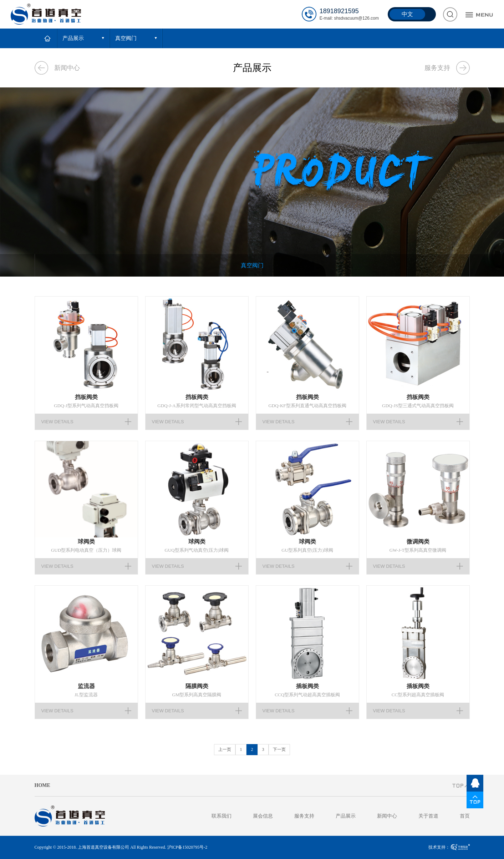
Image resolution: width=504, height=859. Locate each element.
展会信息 (263, 816)
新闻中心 (67, 68)
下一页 (279, 749)
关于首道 (428, 816)
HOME (42, 785)
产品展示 (346, 816)
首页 (465, 816)
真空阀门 (252, 265)
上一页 (225, 749)
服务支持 (437, 68)
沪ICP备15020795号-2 (187, 847)
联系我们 (222, 816)
